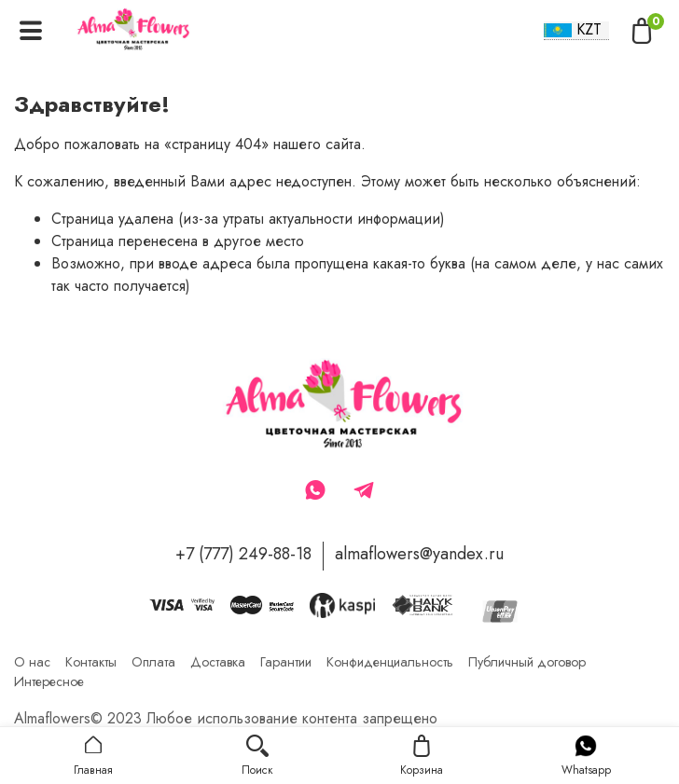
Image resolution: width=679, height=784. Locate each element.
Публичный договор (527, 662)
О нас (32, 662)
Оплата (153, 662)
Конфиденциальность (390, 662)
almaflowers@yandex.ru (419, 554)
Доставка (218, 662)
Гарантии (286, 662)
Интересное (49, 681)
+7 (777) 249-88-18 (243, 554)
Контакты (91, 662)
